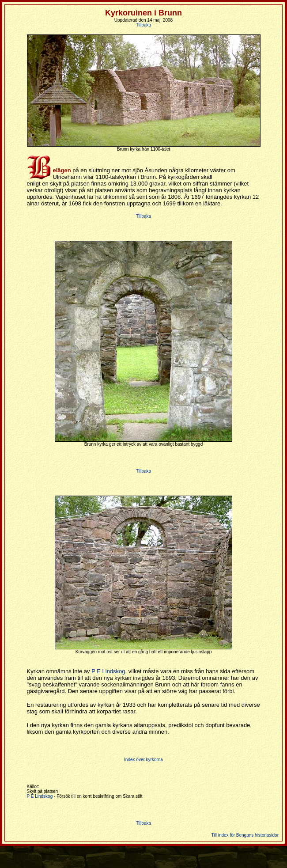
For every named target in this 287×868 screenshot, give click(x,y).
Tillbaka (143, 25)
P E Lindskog (108, 671)
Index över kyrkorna (143, 760)
